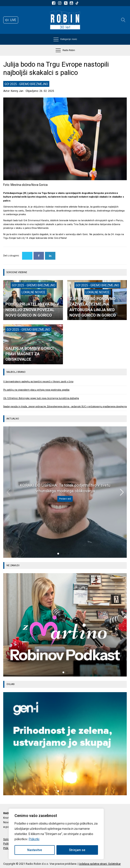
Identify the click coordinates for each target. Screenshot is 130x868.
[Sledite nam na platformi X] (66, 3)
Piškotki (34, 839)
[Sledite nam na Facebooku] (54, 3)
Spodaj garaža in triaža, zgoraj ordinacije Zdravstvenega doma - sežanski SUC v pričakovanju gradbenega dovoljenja (65, 407)
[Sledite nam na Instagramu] (60, 3)
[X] (27, 256)
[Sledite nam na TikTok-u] (77, 3)
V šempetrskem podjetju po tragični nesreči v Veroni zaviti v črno (38, 382)
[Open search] (123, 20)
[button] (11, 20)
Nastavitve (35, 850)
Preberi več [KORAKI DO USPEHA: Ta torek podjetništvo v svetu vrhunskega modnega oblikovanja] (65, 499)
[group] (65, 625)
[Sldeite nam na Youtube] (72, 3)
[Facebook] (39, 256)
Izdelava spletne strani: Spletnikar (100, 864)
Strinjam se (77, 850)
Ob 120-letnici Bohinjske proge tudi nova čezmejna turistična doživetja (41, 398)
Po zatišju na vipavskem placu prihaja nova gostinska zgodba (36, 390)
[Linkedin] (50, 256)
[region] (56, 834)
